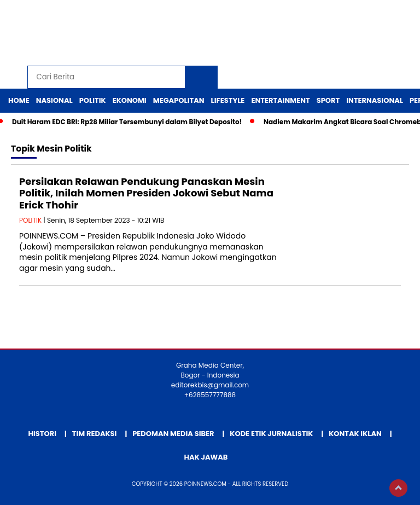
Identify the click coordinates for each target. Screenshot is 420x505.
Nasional (54, 100)
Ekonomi (130, 100)
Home (19, 100)
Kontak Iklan (355, 434)
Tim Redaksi (95, 434)
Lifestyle (228, 100)
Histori (42, 434)
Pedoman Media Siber (173, 434)
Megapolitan (179, 100)
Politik (93, 100)
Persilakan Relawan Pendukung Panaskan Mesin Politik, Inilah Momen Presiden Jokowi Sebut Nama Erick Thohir (146, 193)
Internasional (375, 100)
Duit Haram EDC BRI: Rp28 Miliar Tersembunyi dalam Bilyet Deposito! (127, 122)
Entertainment (280, 100)
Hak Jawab (206, 457)
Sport (328, 100)
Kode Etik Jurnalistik (271, 434)
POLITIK (30, 220)
